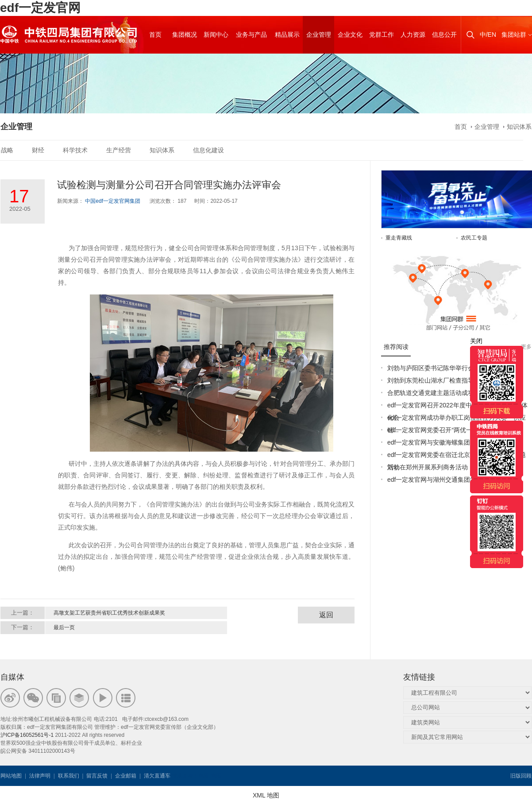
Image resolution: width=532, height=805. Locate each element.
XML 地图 (266, 795)
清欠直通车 (157, 776)
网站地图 (11, 776)
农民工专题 (474, 238)
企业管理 (487, 127)
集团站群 (514, 35)
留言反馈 (97, 776)
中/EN (488, 35)
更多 (526, 347)
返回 (326, 615)
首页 (461, 127)
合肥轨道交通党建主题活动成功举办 (437, 393)
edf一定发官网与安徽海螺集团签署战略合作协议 (453, 442)
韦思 (204, 776)
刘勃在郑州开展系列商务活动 (428, 467)
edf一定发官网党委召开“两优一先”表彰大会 (446, 430)
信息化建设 (208, 150)
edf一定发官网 (40, 8)
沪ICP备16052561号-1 (27, 735)
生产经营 (119, 150)
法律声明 (40, 776)
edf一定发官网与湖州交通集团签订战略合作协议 (453, 480)
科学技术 (75, 150)
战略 (7, 150)
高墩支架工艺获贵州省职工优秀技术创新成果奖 (109, 613)
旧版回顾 (521, 776)
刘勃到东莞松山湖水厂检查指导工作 (437, 380)
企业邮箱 (126, 776)
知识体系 (519, 127)
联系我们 (69, 776)
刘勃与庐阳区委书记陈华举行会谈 (434, 368)
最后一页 (64, 627)
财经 (38, 150)
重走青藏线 (399, 238)
